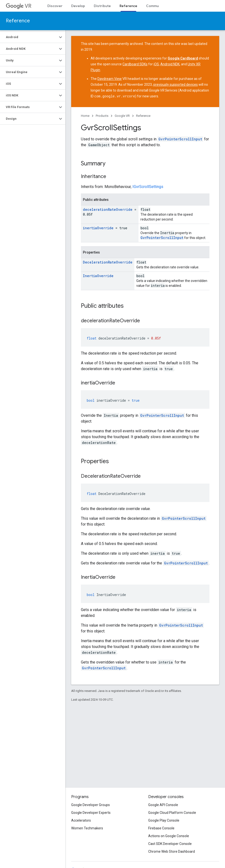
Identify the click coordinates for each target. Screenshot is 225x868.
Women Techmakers (87, 828)
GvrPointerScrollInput (180, 139)
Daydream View (110, 79)
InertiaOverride (98, 276)
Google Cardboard (183, 58)
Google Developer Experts (91, 813)
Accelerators (81, 820)
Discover (55, 6)
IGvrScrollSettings (148, 186)
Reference (18, 21)
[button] (29, 37)
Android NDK (170, 64)
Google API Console (163, 805)
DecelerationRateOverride (108, 262)
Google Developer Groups (91, 805)
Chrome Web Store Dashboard (172, 851)
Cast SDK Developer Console (170, 844)
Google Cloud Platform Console (172, 813)
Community (156, 6)
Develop (78, 6)
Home (85, 115)
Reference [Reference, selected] (128, 6)
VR (19, 6)
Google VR (122, 115)
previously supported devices (176, 85)
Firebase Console (161, 828)
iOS (156, 64)
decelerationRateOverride (108, 209)
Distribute (102, 6)
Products (102, 115)
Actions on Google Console (169, 836)
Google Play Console (164, 820)
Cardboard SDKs (135, 64)
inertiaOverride (98, 228)
